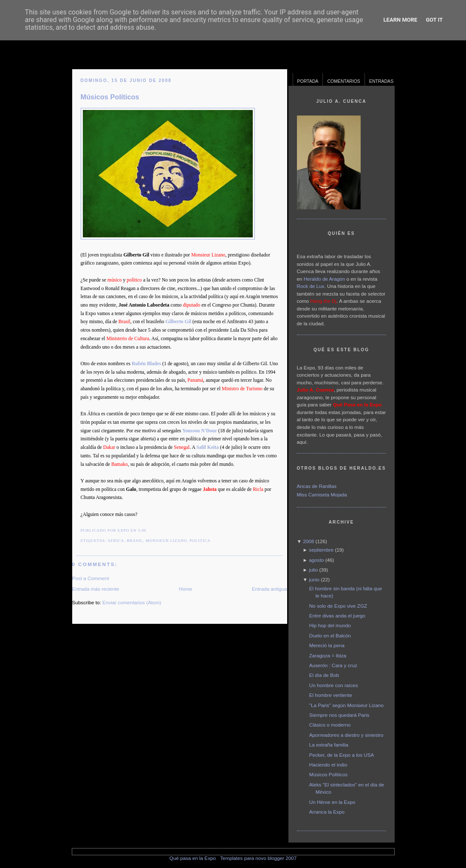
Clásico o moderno (330, 725)
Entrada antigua (270, 589)
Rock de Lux (311, 286)
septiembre (321, 550)
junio (314, 579)
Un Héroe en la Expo (332, 802)
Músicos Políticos (110, 97)
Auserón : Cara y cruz (333, 665)
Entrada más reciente (96, 589)
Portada (308, 81)
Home (185, 589)
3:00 (142, 530)
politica (200, 541)
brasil (135, 541)
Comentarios (344, 81)
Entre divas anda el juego (337, 616)
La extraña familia (329, 745)
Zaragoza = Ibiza (328, 655)
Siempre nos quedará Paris (339, 715)
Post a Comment (91, 578)
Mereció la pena (327, 645)
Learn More (401, 20)
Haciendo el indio (328, 765)
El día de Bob (324, 675)
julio (313, 570)
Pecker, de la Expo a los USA (342, 755)
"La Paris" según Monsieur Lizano (346, 705)
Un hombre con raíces (334, 685)
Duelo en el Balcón (330, 635)
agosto (316, 560)
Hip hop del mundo (330, 625)
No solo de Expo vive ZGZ (338, 606)
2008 (308, 541)
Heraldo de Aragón (324, 279)
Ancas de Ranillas (317, 486)
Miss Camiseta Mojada (322, 495)
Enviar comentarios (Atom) (132, 602)
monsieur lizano (166, 541)
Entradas (381, 81)
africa (116, 541)
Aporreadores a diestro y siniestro (346, 735)
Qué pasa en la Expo (193, 858)
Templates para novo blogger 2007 (258, 858)
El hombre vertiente (331, 695)
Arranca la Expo (327, 812)
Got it (434, 20)
